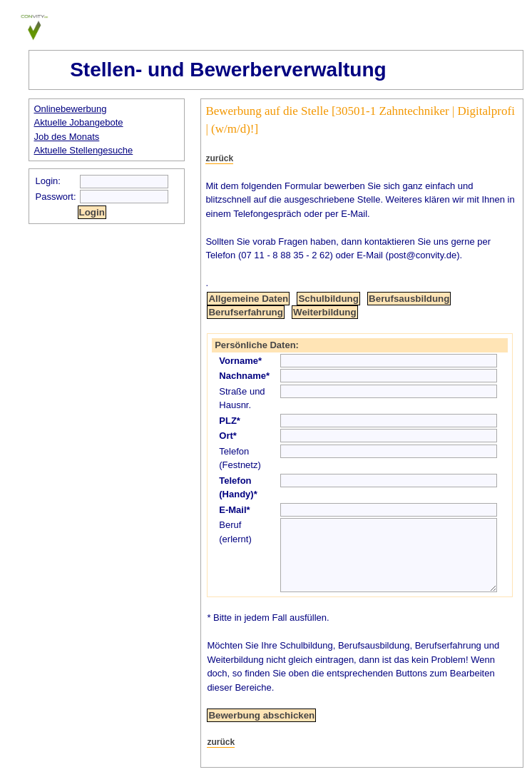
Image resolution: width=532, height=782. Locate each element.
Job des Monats (67, 137)
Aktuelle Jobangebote (79, 122)
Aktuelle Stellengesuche (84, 150)
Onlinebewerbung (71, 109)
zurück (219, 158)
